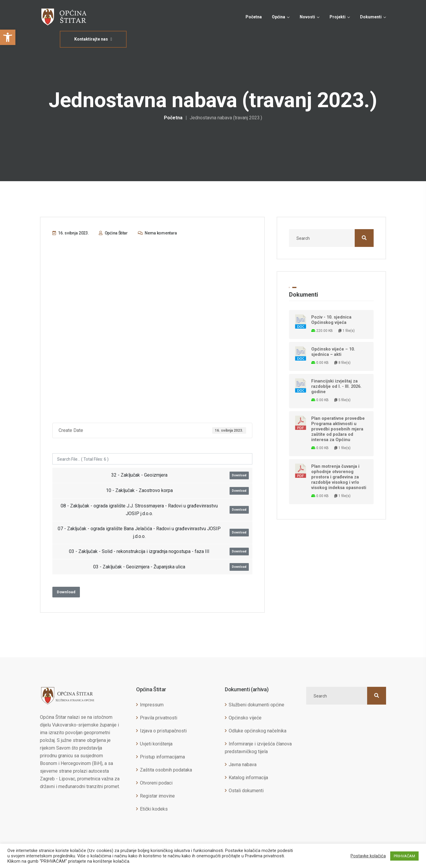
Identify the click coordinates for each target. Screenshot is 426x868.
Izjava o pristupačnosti (163, 731)
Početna (254, 17)
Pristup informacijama (162, 757)
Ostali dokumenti (246, 791)
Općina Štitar (113, 233)
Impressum (152, 705)
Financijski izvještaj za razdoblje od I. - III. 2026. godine (336, 386)
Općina (279, 17)
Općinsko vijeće (245, 718)
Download (239, 475)
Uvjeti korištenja (156, 744)
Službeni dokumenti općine (256, 705)
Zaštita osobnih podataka (166, 770)
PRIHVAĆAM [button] (404, 856)
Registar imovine (157, 796)
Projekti (338, 17)
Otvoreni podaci (156, 783)
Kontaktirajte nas (93, 39)
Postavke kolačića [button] (368, 856)
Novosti (307, 17)
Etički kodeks (154, 809)
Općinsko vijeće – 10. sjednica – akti (333, 352)
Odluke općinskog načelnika (258, 731)
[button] (8, 37)
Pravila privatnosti (159, 718)
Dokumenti (371, 17)
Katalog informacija (248, 778)
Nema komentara (157, 233)
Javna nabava (243, 765)
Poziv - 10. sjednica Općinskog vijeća (331, 320)
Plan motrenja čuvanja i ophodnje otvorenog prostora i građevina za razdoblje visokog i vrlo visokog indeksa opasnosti (339, 477)
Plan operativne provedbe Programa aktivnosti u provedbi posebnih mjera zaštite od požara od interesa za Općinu (338, 429)
